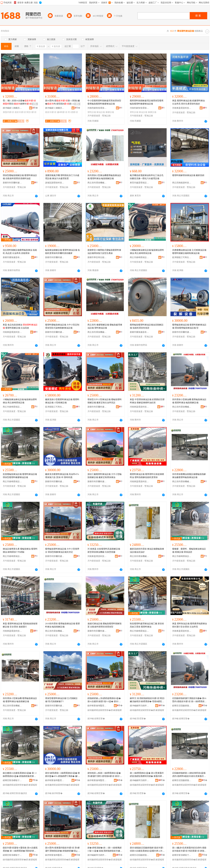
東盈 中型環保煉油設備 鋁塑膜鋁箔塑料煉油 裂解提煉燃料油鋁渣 (147, 401)
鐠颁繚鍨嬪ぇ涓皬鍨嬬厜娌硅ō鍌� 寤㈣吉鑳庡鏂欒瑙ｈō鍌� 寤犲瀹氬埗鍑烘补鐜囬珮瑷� (104, 700)
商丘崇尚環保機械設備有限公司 (97, 183)
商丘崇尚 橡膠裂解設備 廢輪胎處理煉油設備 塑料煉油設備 (105, 326)
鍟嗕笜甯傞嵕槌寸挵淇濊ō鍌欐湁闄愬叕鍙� (12, 780)
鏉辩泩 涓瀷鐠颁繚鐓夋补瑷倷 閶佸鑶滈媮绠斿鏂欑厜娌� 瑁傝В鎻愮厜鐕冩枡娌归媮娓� (147, 700)
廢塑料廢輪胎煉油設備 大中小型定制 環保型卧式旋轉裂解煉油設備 (62, 326)
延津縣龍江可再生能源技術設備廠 (182, 257)
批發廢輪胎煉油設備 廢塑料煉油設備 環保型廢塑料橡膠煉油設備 (20, 476)
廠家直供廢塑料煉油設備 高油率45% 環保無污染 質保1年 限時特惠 (62, 476)
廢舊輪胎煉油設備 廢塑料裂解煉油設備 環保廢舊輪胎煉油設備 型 (189, 326)
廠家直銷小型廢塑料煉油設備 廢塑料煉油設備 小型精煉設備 (62, 401)
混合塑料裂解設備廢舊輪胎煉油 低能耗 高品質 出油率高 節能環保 (20, 252)
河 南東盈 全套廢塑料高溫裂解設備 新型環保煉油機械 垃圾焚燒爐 (104, 550)
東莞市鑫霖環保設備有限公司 (139, 183)
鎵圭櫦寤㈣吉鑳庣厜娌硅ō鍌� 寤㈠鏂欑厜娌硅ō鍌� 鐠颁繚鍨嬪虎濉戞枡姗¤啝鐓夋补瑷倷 (20, 775)
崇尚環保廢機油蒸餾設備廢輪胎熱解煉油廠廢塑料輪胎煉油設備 (189, 476)
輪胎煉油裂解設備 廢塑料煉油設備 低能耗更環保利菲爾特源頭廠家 (62, 252)
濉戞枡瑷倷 (8, 112)
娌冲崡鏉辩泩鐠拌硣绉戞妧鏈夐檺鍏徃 (139, 706)
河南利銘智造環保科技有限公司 (97, 108)
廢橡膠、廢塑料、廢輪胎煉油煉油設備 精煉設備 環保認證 (189, 550)
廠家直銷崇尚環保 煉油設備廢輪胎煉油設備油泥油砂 (147, 550)
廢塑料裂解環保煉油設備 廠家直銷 (188, 175)
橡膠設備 (110, 112)
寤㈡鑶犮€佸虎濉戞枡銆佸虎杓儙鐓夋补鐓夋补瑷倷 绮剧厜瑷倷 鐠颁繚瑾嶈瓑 (189, 849)
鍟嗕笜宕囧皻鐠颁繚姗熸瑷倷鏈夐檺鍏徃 (182, 706)
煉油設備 (101, 112)
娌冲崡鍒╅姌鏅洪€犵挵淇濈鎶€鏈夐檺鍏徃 (12, 108)
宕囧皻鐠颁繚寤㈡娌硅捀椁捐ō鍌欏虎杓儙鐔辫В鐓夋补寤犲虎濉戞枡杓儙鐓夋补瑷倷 (189, 775)
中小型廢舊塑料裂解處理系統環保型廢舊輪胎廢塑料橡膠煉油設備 (104, 102)
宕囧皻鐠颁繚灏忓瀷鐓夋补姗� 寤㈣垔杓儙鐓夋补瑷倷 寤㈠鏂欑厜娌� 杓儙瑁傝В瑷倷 (189, 700)
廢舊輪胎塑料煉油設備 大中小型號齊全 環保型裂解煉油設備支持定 (62, 550)
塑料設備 (92, 112)
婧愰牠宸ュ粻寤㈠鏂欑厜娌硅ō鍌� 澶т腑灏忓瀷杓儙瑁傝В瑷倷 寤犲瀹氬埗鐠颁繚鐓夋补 (105, 775)
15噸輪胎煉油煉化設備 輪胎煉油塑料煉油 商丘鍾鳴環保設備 (147, 252)
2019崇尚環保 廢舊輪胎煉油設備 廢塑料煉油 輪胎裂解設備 (62, 625)
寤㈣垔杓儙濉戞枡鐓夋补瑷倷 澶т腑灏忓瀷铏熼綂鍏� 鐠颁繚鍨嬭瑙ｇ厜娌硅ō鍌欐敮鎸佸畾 (63, 849)
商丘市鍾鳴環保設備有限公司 (139, 257)
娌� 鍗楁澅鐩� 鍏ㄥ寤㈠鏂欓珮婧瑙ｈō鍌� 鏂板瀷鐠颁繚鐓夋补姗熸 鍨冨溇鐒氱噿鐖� (105, 849)
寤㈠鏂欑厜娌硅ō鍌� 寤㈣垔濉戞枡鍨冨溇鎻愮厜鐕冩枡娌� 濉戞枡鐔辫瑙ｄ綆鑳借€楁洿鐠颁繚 (147, 775)
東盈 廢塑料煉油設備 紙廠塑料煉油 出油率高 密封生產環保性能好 (188, 102)
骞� (35, 108)
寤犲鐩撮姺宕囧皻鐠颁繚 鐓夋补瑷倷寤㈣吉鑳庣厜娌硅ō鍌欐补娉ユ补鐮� (147, 849)
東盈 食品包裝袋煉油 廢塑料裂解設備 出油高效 (20, 326)
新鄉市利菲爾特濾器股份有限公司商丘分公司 (12, 183)
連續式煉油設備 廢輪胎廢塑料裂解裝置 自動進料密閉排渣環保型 (105, 625)
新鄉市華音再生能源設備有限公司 (97, 257)
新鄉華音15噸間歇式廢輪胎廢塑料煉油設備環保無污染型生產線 (104, 252)
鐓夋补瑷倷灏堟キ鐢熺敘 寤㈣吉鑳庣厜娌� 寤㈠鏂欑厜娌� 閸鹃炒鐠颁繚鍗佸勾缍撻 (20, 849)
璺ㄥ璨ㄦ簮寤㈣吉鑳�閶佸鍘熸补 (19, 102)
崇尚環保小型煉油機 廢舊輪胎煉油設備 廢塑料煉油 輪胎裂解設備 (189, 401)
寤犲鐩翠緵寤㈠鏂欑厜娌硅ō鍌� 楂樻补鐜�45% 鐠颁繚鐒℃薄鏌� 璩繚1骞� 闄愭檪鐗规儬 (63, 775)
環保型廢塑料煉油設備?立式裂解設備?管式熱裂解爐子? (61, 700)
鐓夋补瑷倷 (20, 112)
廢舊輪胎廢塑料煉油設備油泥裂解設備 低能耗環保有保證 (147, 326)
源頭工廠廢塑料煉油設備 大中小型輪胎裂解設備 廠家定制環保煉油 (105, 476)
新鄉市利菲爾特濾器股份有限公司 (55, 257)
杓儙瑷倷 (73, 112)
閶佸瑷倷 (31, 112)
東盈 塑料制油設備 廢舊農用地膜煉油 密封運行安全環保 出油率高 (190, 625)
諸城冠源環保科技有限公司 (55, 183)
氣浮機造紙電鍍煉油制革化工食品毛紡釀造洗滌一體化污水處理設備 (147, 177)
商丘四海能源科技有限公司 (182, 183)
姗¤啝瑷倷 (62, 112)
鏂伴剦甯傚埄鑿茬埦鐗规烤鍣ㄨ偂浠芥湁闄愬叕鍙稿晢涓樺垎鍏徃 (97, 706)
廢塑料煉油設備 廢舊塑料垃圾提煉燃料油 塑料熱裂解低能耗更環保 (147, 476)
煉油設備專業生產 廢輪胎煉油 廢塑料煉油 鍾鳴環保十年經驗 (20, 550)
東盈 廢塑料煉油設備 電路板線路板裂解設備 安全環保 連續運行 (20, 625)
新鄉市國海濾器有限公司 (12, 257)
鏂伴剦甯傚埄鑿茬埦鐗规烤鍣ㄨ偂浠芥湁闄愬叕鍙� (55, 780)
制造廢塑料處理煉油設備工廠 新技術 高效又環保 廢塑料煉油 (147, 625)
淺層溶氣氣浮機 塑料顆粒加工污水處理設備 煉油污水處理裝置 (62, 177)
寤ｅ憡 (35, 104)
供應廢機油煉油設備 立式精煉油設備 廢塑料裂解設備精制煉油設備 (189, 252)
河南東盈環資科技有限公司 (182, 108)
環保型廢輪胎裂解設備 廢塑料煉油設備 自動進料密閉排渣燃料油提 (20, 177)
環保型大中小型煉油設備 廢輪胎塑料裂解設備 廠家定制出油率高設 (105, 401)
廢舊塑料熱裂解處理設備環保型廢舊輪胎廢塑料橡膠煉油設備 (147, 102)
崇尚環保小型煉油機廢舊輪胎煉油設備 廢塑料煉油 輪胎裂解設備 (104, 177)
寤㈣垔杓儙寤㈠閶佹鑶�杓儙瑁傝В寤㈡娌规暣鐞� (62, 102)
